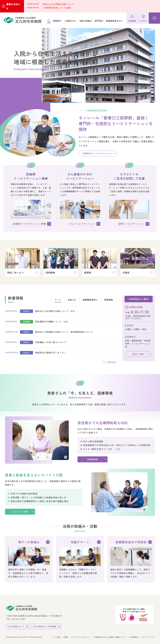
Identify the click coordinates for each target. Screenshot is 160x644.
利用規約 (135, 637)
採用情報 (132, 21)
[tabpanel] (61, 332)
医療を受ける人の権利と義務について (111, 637)
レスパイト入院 (22, 512)
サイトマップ (148, 637)
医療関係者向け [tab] (90, 300)
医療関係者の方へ (114, 21)
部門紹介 (99, 21)
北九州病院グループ (16, 626)
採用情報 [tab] (108, 300)
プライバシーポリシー (81, 637)
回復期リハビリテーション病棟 (29, 224)
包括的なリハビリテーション (98, 153)
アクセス (143, 21)
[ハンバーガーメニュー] (154, 18)
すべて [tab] (58, 300)
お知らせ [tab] (72, 300)
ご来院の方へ (70, 21)
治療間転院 (93, 459)
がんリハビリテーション (82, 224)
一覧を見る (111, 362)
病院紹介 (57, 21)
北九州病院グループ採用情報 (45, 626)
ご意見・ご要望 (61, 637)
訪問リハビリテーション (131, 224)
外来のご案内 (138, 354)
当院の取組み (86, 21)
